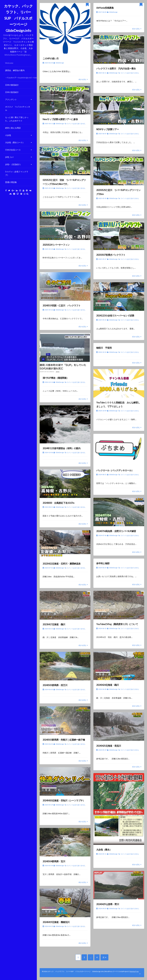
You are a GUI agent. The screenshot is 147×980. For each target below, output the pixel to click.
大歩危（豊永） (104, 850)
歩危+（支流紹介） (13, 164)
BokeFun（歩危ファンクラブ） (17, 173)
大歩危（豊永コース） (15, 142)
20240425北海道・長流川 (109, 746)
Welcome (9, 63)
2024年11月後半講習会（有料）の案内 (61, 448)
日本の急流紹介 (12, 92)
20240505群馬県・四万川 (55, 685)
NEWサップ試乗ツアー (108, 129)
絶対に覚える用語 (13, 128)
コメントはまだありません (130, 73)
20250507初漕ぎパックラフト (111, 255)
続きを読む (83, 79)
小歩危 (8, 135)
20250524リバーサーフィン (56, 245)
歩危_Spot (9, 157)
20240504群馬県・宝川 (54, 861)
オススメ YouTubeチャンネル (18, 108)
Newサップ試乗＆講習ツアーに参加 (60, 119)
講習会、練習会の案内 (15, 70)
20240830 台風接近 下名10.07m (58, 503)
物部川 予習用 (104, 348)
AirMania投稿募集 (105, 8)
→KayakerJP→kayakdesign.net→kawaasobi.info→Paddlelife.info (20, 78)
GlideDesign (60, 63)
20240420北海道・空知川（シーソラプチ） (64, 800)
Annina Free (134, 971)
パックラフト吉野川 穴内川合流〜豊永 (116, 68)
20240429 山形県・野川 (108, 904)
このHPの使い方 (51, 58)
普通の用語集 (11, 182)
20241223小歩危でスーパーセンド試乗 (115, 316)
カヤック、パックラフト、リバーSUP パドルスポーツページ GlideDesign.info (18, 18)
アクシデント (11, 99)
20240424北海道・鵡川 (107, 685)
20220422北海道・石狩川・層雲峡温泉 (62, 564)
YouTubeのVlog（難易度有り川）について (117, 624)
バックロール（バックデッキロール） (115, 470)
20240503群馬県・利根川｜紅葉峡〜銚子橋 (64, 740)
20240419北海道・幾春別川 (56, 922)
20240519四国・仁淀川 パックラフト (62, 305)
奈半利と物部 (103, 563)
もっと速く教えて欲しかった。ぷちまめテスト (17, 119)
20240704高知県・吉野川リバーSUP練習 (116, 531)
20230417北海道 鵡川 (54, 624)
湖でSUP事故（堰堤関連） (56, 378)
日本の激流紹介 (12, 85)
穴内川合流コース (13, 150)
